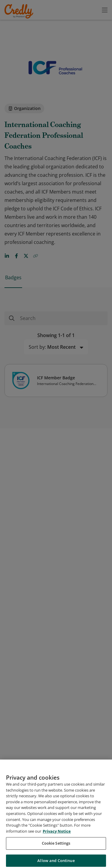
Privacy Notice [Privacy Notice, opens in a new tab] (57, 836)
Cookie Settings (56, 848)
